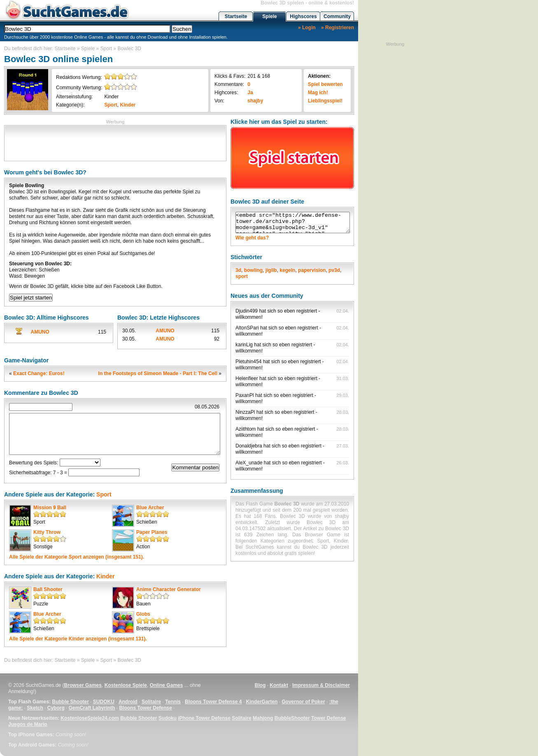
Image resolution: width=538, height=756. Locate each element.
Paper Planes (152, 532)
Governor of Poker (303, 702)
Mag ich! (318, 93)
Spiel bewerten (325, 84)
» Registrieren (338, 28)
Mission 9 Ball (50, 508)
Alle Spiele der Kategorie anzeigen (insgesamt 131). (78, 639)
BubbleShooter (292, 718)
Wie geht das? (252, 238)
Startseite (236, 16)
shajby (255, 101)
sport (242, 276)
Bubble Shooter (70, 702)
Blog (260, 685)
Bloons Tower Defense (145, 708)
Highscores (303, 16)
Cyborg (56, 708)
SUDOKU (104, 702)
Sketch (35, 708)
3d (238, 270)
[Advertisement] (115, 142)
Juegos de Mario (28, 724)
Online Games (167, 685)
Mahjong (263, 718)
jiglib (271, 270)
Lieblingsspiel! (325, 101)
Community (337, 16)
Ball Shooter (48, 589)
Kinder (111, 97)
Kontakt (279, 685)
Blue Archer (150, 508)
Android (128, 702)
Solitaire (151, 702)
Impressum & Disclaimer (321, 685)
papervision (312, 270)
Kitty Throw (47, 532)
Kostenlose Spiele (126, 685)
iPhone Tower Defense (204, 718)
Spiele (269, 16)
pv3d (334, 270)
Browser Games (83, 685)
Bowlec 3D (129, 49)
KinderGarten (262, 702)
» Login (307, 28)
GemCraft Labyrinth (92, 708)
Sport (106, 49)
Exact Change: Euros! (39, 373)
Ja (250, 93)
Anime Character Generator (169, 589)
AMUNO (40, 332)
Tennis (173, 702)
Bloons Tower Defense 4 (213, 702)
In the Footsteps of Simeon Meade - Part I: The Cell (158, 373)
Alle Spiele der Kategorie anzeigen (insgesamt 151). (77, 557)
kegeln (287, 270)
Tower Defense (328, 718)
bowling (253, 270)
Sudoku (168, 718)
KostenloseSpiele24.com (90, 718)
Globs (143, 614)
